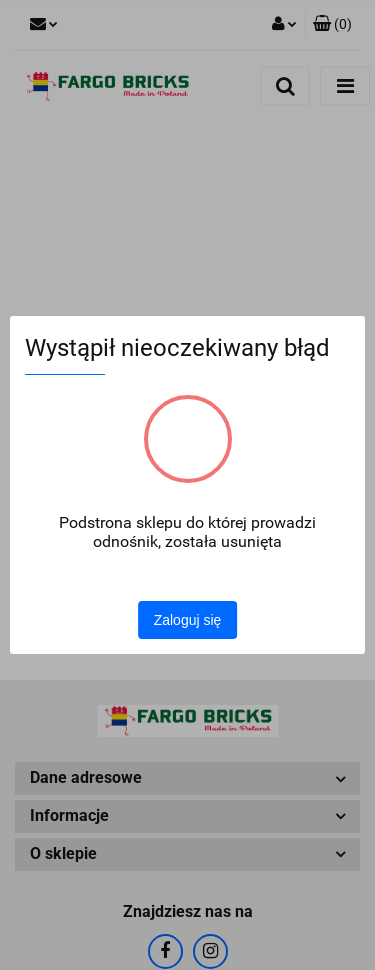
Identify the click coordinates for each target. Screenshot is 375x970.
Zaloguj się (188, 620)
